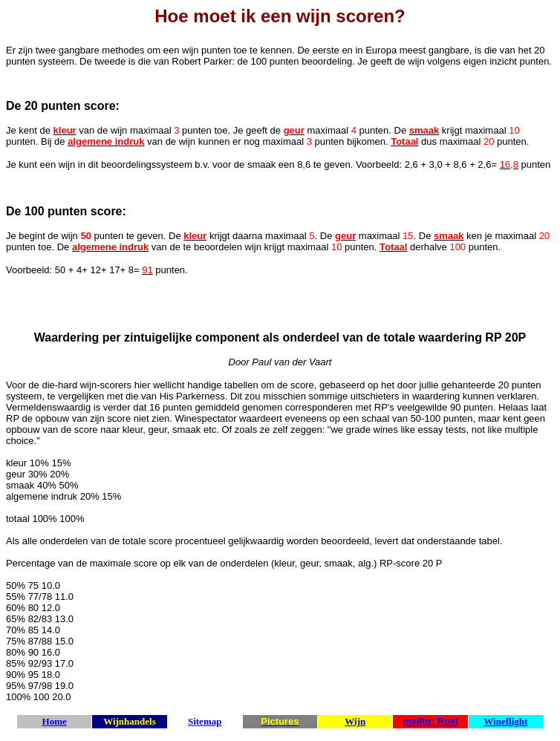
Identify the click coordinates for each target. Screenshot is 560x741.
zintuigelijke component (193, 337)
